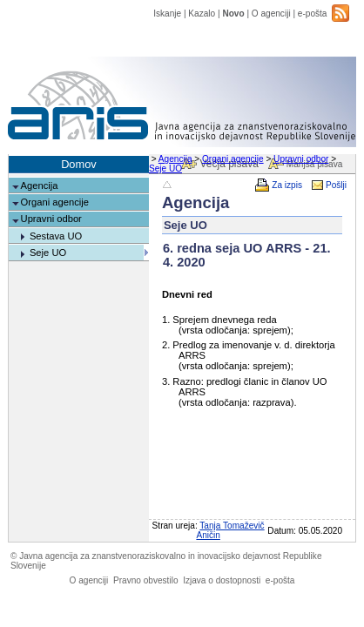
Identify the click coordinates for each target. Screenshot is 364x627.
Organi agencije (233, 159)
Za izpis (287, 185)
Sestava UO (56, 236)
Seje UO (165, 169)
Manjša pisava (314, 164)
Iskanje (167, 13)
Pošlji (336, 185)
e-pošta (313, 13)
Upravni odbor (301, 159)
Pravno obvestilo (146, 580)
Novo (233, 13)
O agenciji (271, 13)
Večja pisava (229, 164)
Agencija (175, 159)
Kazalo (202, 13)
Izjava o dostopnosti (222, 580)
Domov (79, 164)
